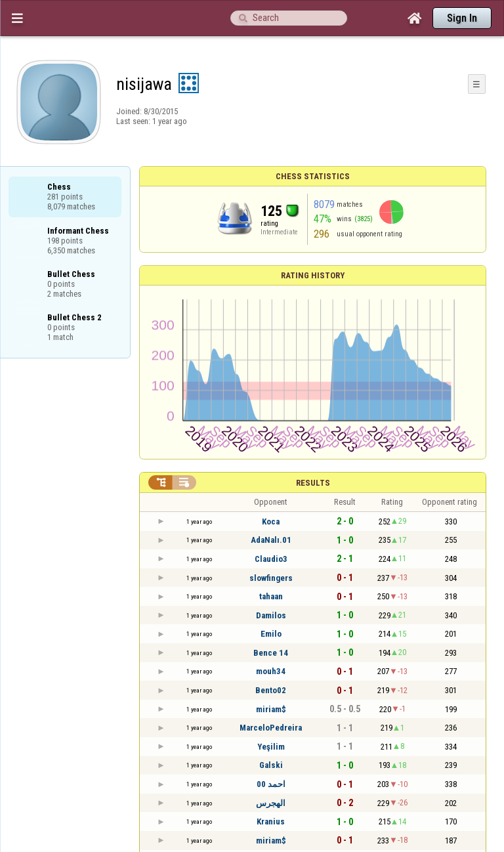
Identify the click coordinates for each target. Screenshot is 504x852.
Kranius (271, 821)
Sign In (462, 18)
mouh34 (271, 671)
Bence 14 (271, 653)
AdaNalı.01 (271, 540)
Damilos (271, 615)
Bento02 (271, 690)
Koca (271, 522)
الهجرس (271, 803)
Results (313, 483)
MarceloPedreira (271, 728)
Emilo (271, 634)
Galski (271, 765)
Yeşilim (271, 747)
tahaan (271, 596)
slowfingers (271, 578)
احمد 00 (271, 784)
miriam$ (271, 709)
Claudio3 (271, 559)
